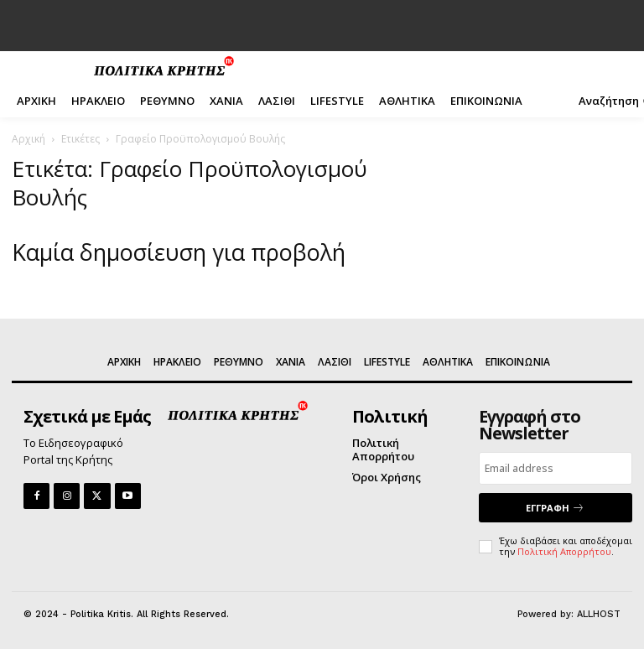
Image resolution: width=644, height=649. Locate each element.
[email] (556, 468)
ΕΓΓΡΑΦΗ (555, 508)
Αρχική (29, 139)
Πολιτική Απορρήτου (564, 551)
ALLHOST (599, 614)
